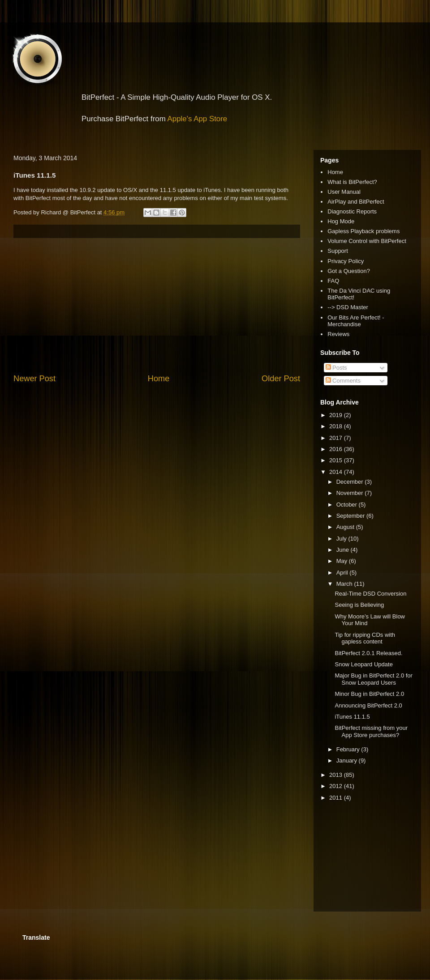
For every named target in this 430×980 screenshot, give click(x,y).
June (344, 550)
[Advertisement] (157, 306)
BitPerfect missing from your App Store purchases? (371, 731)
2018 (337, 426)
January (348, 761)
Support (338, 251)
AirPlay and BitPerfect (356, 202)
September (351, 516)
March (345, 584)
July (342, 539)
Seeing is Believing (359, 605)
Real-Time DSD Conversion (370, 594)
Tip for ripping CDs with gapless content (365, 638)
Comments (343, 381)
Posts (336, 368)
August (346, 527)
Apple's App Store (198, 119)
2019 (337, 415)
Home (159, 379)
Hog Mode (341, 221)
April (343, 573)
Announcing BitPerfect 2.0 (368, 705)
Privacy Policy (346, 261)
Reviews (338, 334)
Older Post (281, 379)
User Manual (344, 192)
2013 (337, 775)
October (348, 505)
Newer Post (34, 379)
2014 (337, 472)
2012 (337, 786)
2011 (337, 798)
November (351, 493)
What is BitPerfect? (352, 182)
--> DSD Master (348, 307)
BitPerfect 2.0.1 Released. (368, 653)
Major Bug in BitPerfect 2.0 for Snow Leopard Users (373, 679)
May (343, 561)
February (349, 749)
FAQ (333, 281)
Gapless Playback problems (363, 231)
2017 (337, 438)
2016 (337, 449)
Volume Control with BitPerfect (367, 241)
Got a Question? (349, 271)
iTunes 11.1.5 (352, 717)
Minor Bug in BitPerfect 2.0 (369, 694)
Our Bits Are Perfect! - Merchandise (356, 321)
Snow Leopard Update (363, 664)
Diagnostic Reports (352, 211)
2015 (337, 460)
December (351, 482)
